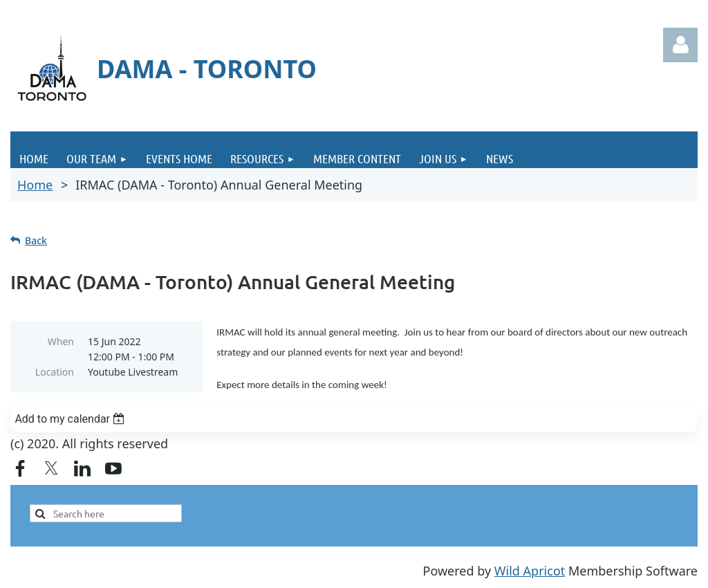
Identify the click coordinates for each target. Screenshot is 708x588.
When (61, 341)
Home (35, 185)
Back (36, 240)
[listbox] (354, 419)
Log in (680, 45)
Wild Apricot (530, 571)
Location (55, 372)
